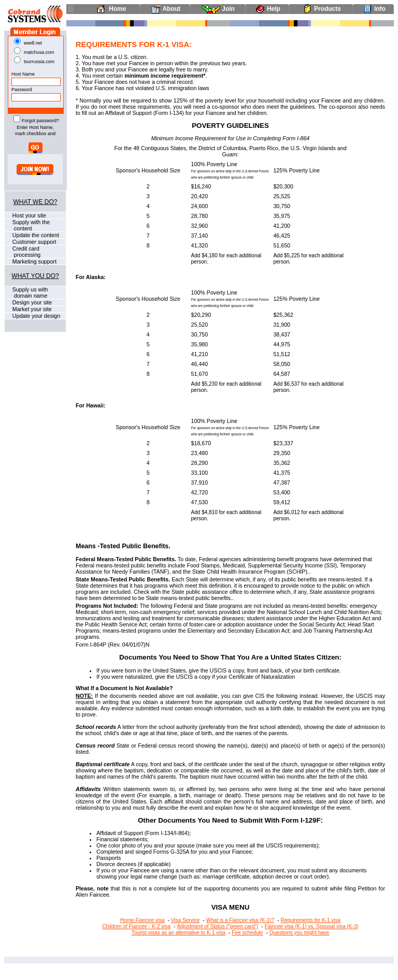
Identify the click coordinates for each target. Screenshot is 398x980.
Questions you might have (300, 933)
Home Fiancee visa (143, 920)
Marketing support (34, 261)
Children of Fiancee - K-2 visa (136, 926)
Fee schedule (247, 933)
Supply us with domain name (26, 292)
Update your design (35, 316)
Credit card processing (23, 252)
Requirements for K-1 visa (310, 920)
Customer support (34, 242)
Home (109, 9)
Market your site (31, 309)
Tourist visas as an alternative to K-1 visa (179, 933)
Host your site (29, 215)
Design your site (31, 302)
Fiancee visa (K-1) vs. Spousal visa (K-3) (312, 926)
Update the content (35, 235)
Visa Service (185, 920)
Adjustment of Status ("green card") (217, 926)
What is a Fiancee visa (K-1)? (240, 920)
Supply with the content (27, 225)
